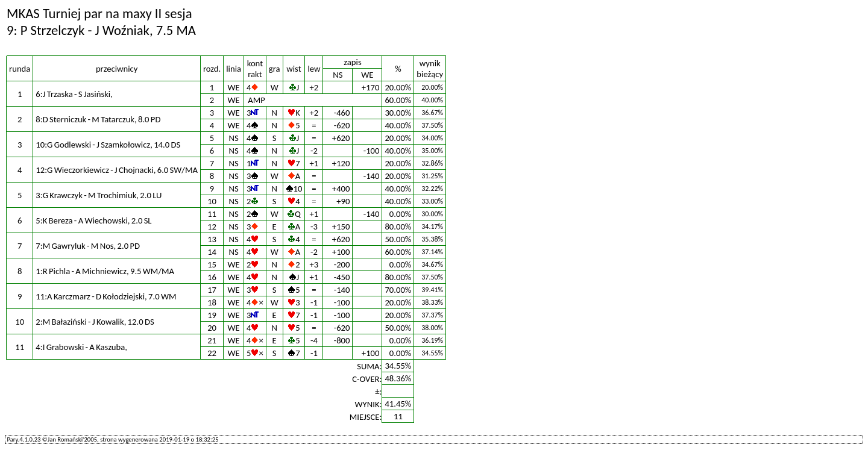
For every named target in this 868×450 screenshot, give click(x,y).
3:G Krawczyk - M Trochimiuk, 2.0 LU (99, 195)
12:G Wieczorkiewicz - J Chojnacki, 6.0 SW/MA (117, 170)
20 (212, 328)
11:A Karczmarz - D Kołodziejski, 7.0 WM (106, 296)
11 (212, 214)
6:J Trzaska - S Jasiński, (74, 94)
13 (212, 239)
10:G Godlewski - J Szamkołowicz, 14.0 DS (108, 145)
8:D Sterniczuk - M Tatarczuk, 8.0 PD (98, 119)
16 (212, 277)
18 (212, 302)
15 (212, 264)
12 (212, 227)
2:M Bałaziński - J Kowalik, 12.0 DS (95, 322)
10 (212, 201)
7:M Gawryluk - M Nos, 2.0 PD (88, 246)
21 (212, 340)
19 (212, 315)
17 (212, 290)
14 (212, 252)
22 (212, 353)
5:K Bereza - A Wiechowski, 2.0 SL (93, 220)
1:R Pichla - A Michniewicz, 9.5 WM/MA (105, 271)
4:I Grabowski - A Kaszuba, (81, 347)
